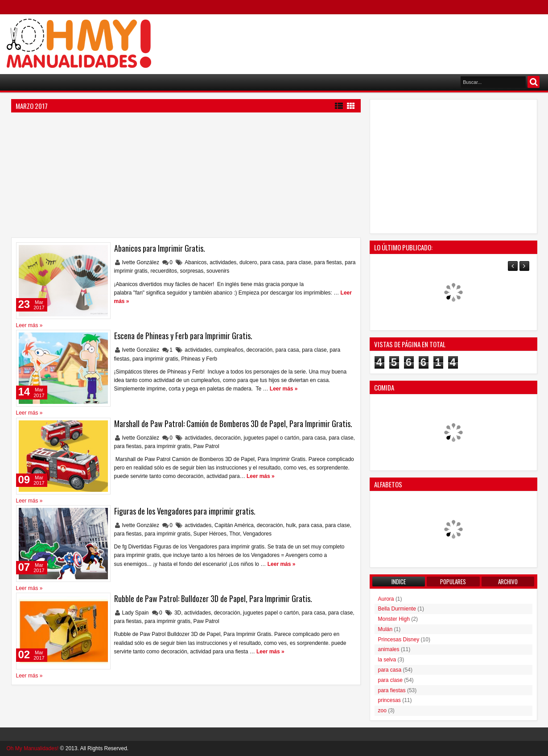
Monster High (394, 619)
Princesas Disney (399, 640)
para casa (272, 262)
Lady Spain (136, 613)
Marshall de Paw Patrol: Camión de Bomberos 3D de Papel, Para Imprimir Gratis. (233, 424)
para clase (299, 262)
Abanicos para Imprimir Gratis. (160, 248)
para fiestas (328, 262)
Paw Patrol (206, 446)
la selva (387, 660)
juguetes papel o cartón (271, 438)
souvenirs (218, 271)
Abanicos (196, 262)
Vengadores (257, 534)
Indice (399, 582)
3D (178, 613)
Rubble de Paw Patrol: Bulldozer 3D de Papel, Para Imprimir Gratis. (213, 598)
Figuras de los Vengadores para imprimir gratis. (185, 511)
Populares (453, 582)
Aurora (386, 599)
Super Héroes (210, 534)
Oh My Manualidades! (33, 748)
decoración (259, 350)
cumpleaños (229, 350)
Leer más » (29, 325)
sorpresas (192, 271)
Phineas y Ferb (199, 359)
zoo (382, 710)
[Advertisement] (379, 41)
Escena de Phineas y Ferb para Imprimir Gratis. (183, 336)
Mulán (385, 629)
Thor (235, 534)
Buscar (534, 82)
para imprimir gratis (155, 359)
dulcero (248, 262)
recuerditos (164, 271)
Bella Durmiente (397, 609)
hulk (291, 525)
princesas (389, 700)
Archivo (508, 582)
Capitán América (234, 525)
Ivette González (142, 262)
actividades (223, 262)
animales (389, 649)
